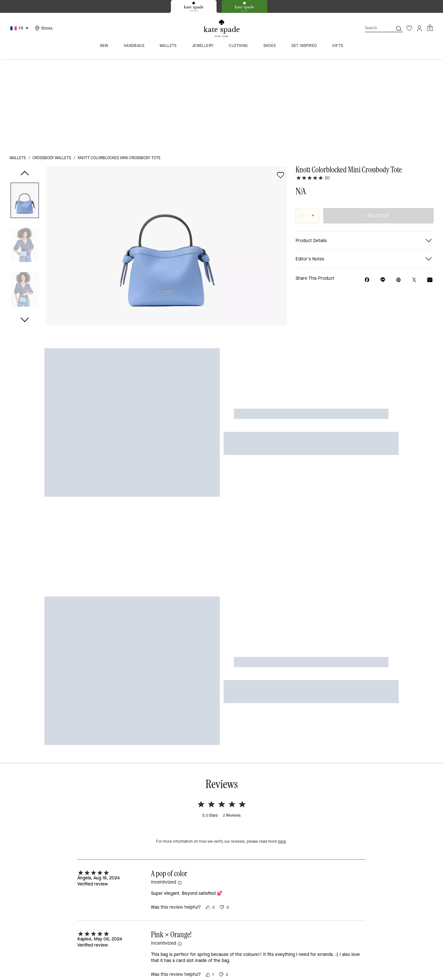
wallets (18, 68)
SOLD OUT (378, 126)
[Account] (420, 28)
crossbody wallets (52, 68)
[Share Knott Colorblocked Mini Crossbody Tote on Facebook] (367, 190)
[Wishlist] (409, 28)
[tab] (194, 6)
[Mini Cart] (430, 28)
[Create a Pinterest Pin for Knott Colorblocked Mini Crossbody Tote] (399, 190)
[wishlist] (280, 85)
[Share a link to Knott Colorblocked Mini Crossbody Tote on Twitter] (414, 190)
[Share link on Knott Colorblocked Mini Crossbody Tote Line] (383, 190)
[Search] (374, 28)
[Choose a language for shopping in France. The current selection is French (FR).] (20, 28)
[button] (25, 112)
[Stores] (43, 28)
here (282, 599)
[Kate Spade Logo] (222, 28)
